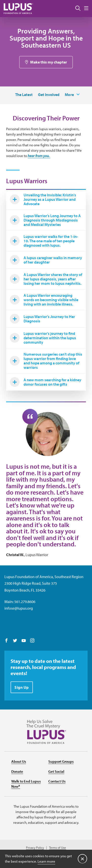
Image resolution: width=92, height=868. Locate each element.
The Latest (24, 95)
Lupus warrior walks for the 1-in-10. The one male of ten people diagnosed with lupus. (44, 241)
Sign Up (22, 687)
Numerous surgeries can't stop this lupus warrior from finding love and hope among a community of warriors (46, 361)
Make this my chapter (49, 62)
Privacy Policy (35, 848)
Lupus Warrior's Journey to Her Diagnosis (42, 319)
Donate (17, 771)
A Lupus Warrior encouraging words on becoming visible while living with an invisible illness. (44, 300)
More (69, 95)
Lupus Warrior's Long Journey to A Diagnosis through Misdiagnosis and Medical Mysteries (45, 220)
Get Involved (49, 95)
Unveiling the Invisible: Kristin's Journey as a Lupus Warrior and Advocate (43, 199)
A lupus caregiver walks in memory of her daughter (46, 260)
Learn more (46, 861)
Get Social (56, 771)
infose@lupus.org (19, 608)
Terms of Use (58, 848)
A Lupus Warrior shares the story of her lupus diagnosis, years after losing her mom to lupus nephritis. (46, 279)
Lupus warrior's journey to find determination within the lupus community (43, 338)
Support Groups (61, 761)
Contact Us (57, 781)
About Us (19, 761)
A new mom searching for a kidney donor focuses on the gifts (46, 382)
